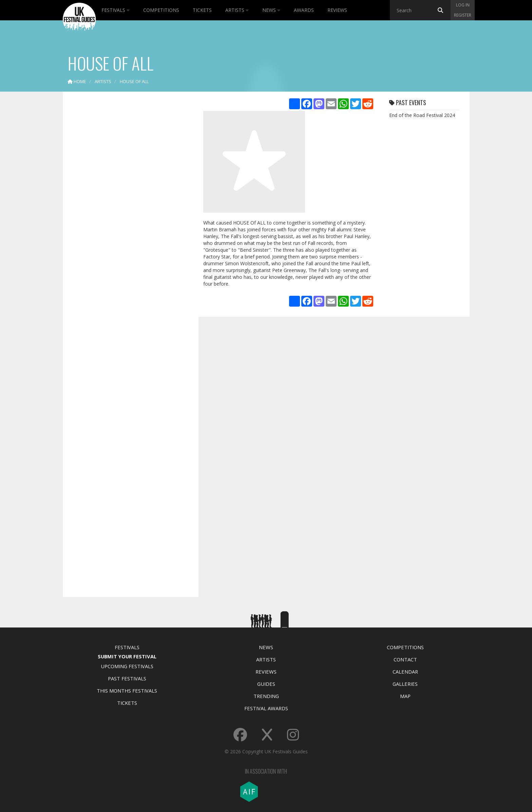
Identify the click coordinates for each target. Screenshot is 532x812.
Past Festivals (127, 678)
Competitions (161, 10)
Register (463, 15)
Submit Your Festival (127, 656)
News (271, 10)
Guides (266, 684)
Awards (304, 10)
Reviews (337, 10)
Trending (266, 696)
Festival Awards (266, 708)
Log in (463, 5)
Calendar (405, 672)
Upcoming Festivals (127, 666)
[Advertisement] (126, 204)
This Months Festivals (127, 691)
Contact (405, 659)
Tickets (202, 10)
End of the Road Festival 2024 (422, 115)
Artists (237, 10)
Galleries (405, 684)
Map (405, 696)
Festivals (116, 10)
